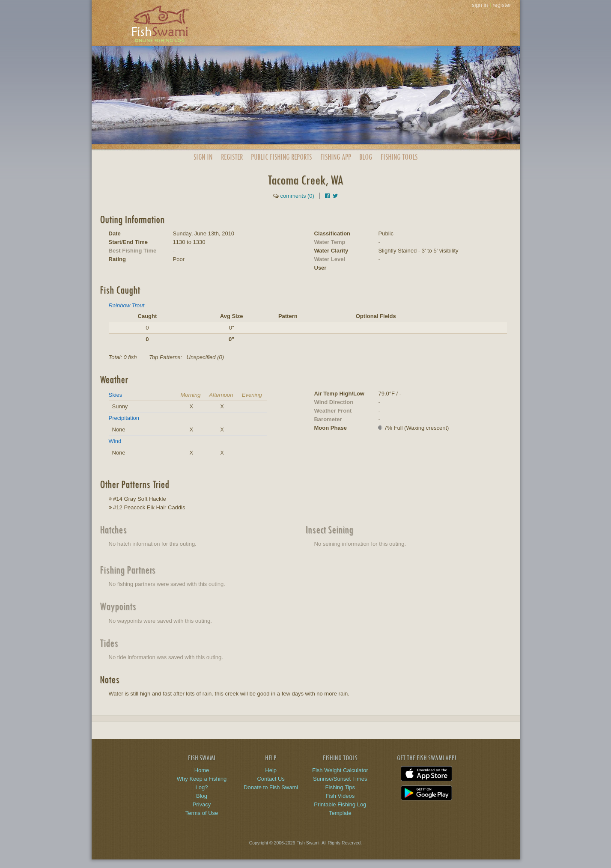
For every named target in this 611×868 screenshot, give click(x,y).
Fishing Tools (399, 157)
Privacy (202, 804)
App (336, 157)
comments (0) (297, 196)
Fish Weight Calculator (340, 770)
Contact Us (271, 779)
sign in (480, 5)
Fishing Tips (340, 787)
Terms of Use (202, 813)
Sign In (203, 157)
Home (202, 770)
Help (271, 770)
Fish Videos (340, 796)
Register (232, 157)
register (502, 5)
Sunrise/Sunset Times (340, 779)
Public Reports (281, 157)
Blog (366, 157)
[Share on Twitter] (335, 196)
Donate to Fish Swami (271, 787)
